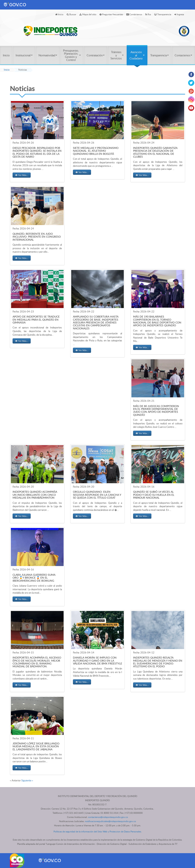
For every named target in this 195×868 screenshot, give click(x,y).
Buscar (71, 14)
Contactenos (183, 55)
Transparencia (163, 14)
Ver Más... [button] (23, 175)
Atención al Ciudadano (137, 55)
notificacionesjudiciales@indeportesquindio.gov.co (110, 821)
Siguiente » (27, 780)
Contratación (96, 55)
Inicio (59, 14)
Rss (148, 14)
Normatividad (48, 55)
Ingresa (179, 14)
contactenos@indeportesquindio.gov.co (108, 817)
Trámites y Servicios (117, 55)
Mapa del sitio (88, 14)
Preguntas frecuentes (111, 14)
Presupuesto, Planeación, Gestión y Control (72, 55)
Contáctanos (134, 14)
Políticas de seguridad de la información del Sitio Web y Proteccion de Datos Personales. (98, 832)
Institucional (24, 55)
